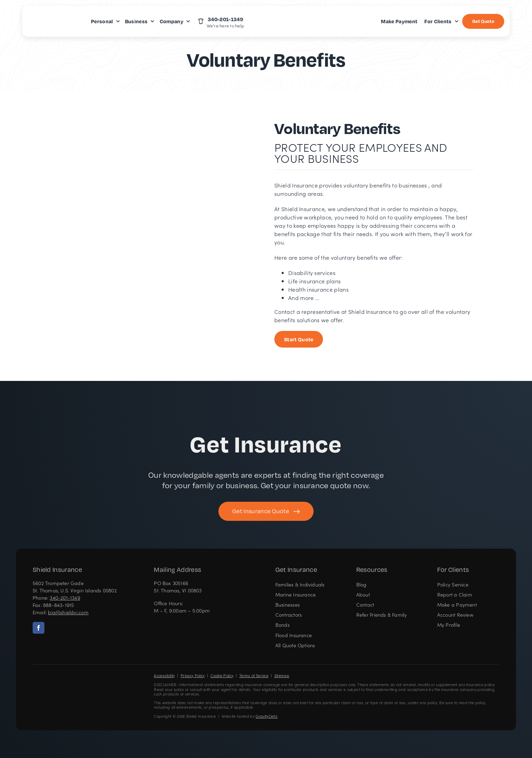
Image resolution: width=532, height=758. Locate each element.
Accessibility (164, 676)
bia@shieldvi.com (68, 612)
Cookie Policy (222, 676)
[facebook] (39, 628)
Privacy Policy (193, 676)
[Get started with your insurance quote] (266, 511)
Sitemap (282, 676)
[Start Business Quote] (299, 339)
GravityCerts (267, 716)
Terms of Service (254, 676)
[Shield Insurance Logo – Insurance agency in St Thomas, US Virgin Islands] (53, 685)
